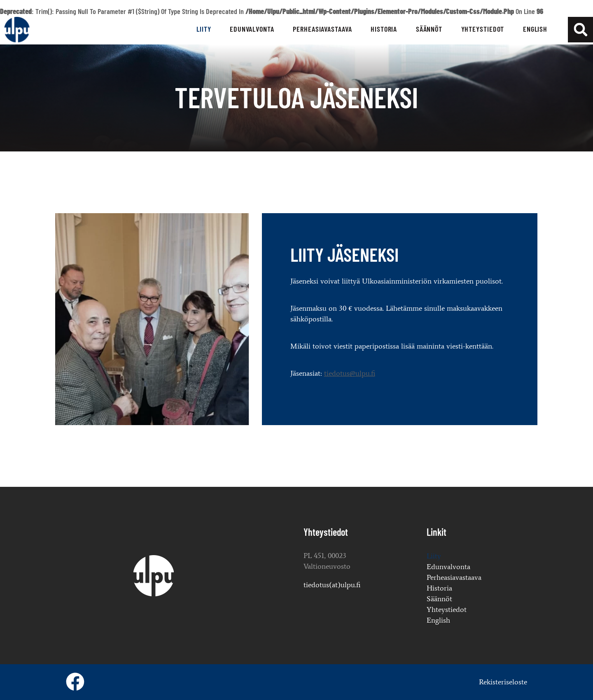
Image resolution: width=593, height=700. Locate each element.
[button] (580, 29)
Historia (384, 29)
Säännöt (429, 29)
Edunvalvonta (252, 29)
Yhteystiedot (483, 29)
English (535, 29)
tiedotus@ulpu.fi (189, 373)
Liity (204, 29)
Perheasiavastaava (322, 29)
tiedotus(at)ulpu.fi (332, 585)
